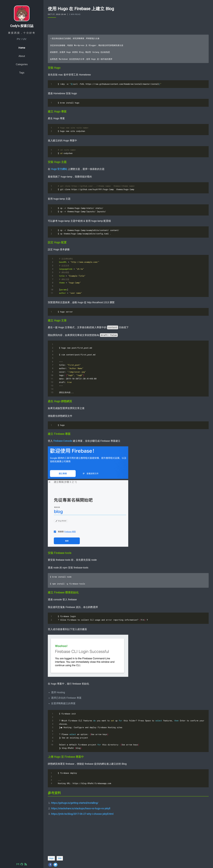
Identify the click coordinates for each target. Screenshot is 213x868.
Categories (22, 68)
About (22, 60)
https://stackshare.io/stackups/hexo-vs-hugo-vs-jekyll (81, 790)
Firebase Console (63, 428)
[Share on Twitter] (55, 847)
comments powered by (64, 861)
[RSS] (26, 865)
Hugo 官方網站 (59, 165)
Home (22, 52)
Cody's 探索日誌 (22, 30)
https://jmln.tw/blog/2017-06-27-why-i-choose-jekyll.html (82, 796)
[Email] (18, 865)
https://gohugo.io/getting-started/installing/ (75, 785)
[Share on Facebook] (50, 847)
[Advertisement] (128, 26)
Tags (22, 76)
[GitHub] (22, 865)
